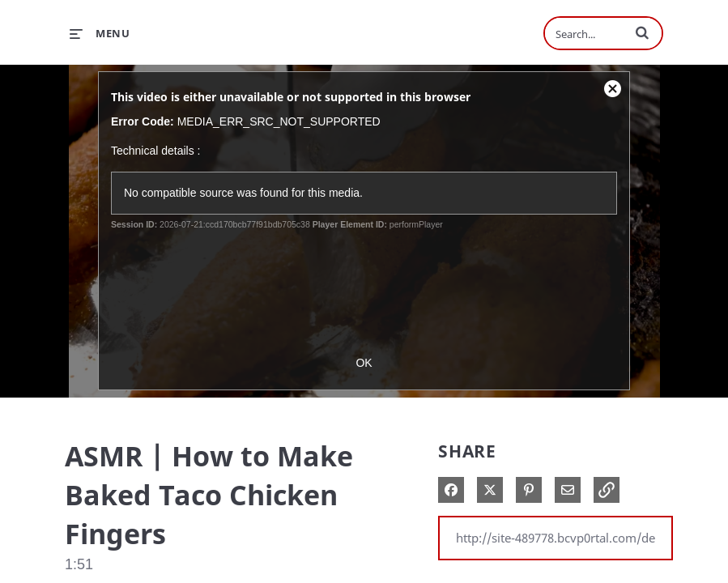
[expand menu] (100, 33)
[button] (642, 32)
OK (364, 363)
